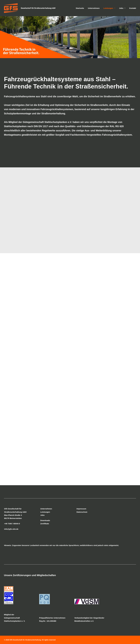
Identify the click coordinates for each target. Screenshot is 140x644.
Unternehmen (94, 8)
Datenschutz (82, 512)
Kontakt (133, 8)
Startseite (80, 8)
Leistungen (109, 8)
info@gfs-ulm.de (11, 529)
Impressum (81, 509)
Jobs (122, 8)
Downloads (45, 520)
